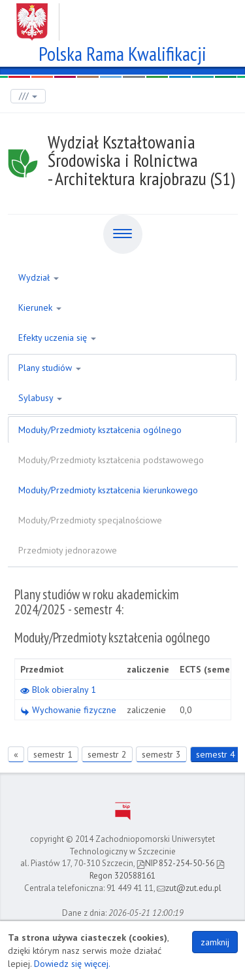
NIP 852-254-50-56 (175, 863)
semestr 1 (53, 754)
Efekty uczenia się (57, 338)
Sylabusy (40, 398)
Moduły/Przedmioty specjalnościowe (90, 520)
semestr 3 (161, 754)
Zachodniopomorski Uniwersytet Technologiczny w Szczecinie (122, 17)
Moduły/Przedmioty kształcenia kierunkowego (108, 490)
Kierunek (40, 307)
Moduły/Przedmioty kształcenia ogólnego (100, 430)
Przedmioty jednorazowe (68, 550)
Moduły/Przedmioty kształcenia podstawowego (111, 460)
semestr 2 (107, 754)
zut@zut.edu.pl (189, 888)
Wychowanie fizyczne (68, 710)
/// (28, 96)
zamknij (215, 942)
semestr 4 (216, 754)
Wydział (39, 277)
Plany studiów (50, 368)
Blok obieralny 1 (58, 690)
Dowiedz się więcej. (72, 964)
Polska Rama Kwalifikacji (122, 52)
